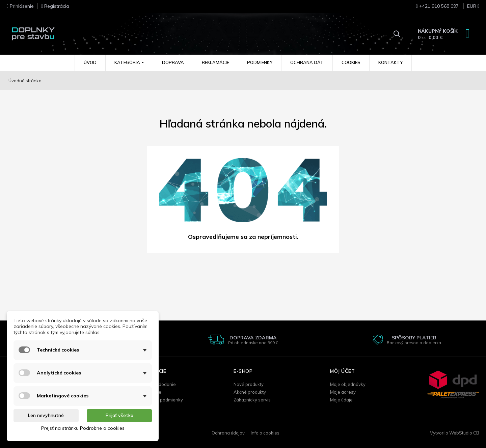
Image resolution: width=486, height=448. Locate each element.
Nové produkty (249, 384)
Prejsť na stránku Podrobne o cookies (83, 428)
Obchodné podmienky (160, 400)
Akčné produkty (250, 392)
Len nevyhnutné (46, 415)
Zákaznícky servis (252, 400)
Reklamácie (149, 392)
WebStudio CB (464, 433)
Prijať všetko (119, 415)
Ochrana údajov (228, 433)
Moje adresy (343, 392)
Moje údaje (341, 400)
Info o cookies (265, 433)
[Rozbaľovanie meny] (470, 8)
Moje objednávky (348, 384)
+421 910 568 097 (437, 6)
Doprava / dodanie (156, 384)
